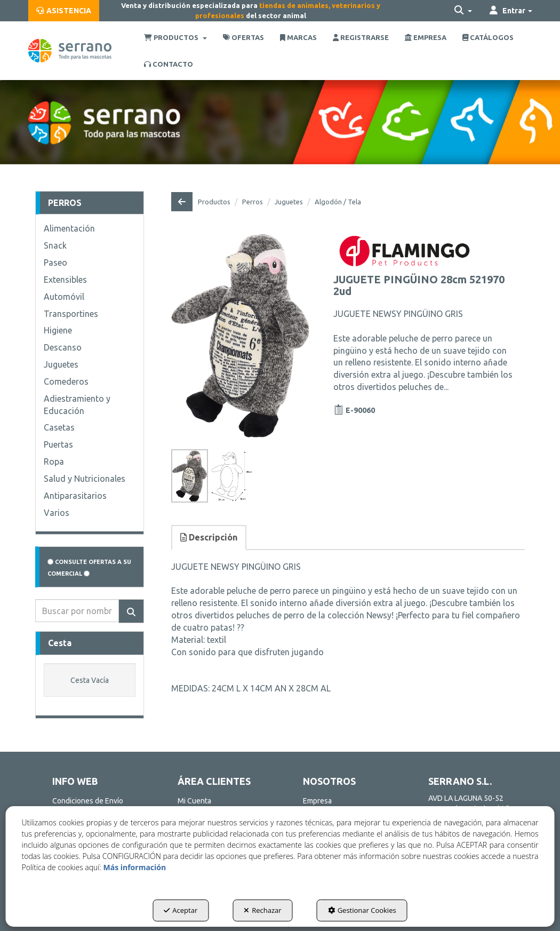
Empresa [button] (317, 801)
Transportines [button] (71, 314)
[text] (77, 611)
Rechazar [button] (262, 910)
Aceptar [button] (181, 910)
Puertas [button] (58, 444)
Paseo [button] (55, 262)
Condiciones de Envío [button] (88, 801)
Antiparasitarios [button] (75, 496)
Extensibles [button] (65, 280)
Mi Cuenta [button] (194, 801)
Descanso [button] (63, 347)
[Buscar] (131, 611)
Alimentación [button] (69, 228)
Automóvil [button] (64, 297)
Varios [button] (57, 513)
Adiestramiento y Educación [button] (77, 405)
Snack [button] (55, 245)
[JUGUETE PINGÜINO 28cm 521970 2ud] (240, 336)
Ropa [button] (54, 461)
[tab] (209, 538)
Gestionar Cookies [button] (362, 910)
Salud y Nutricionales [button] (85, 479)
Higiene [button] (58, 330)
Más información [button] (134, 867)
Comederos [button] (66, 381)
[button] (64, 11)
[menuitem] (64, 11)
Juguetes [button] (61, 364)
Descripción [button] (209, 537)
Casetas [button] (59, 427)
